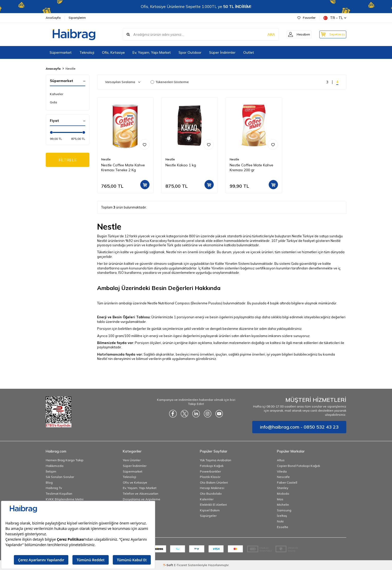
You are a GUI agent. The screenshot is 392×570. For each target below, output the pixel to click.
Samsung (284, 510)
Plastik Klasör (210, 477)
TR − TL (335, 18)
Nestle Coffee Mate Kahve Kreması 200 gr (251, 168)
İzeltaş (282, 516)
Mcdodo (283, 494)
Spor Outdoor (190, 52)
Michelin (283, 505)
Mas (280, 499)
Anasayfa (53, 69)
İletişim (51, 471)
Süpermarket (61, 52)
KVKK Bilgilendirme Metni (65, 499)
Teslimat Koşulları (59, 494)
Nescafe (283, 477)
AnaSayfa (53, 18)
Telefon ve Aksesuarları (141, 494)
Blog (49, 482)
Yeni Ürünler (132, 460)
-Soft (168, 565)
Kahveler (57, 94)
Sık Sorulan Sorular (60, 477)
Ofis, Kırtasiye (113, 52)
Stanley (283, 488)
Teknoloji (87, 52)
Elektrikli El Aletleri (213, 505)
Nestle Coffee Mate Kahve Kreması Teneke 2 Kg (123, 168)
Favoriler (306, 18)
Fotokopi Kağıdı (212, 466)
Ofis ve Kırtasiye (135, 482)
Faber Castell (287, 482)
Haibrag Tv (54, 488)
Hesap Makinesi (212, 488)
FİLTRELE (68, 160)
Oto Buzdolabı (211, 494)
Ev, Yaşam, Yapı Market (152, 52)
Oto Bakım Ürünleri (214, 482)
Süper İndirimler (222, 52)
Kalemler (207, 499)
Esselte (283, 527)
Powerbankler (210, 471)
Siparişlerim (77, 18)
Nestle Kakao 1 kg (181, 165)
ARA (266, 34)
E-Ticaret (180, 565)
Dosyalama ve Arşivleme (142, 499)
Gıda (53, 102)
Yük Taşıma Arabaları (216, 460)
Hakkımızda (55, 466)
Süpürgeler (208, 516)
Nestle (106, 159)
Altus (281, 460)
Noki (280, 521)
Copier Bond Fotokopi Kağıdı (298, 466)
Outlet (249, 52)
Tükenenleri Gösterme (170, 82)
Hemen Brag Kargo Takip (65, 460)
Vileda (282, 471)
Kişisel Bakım (210, 510)
